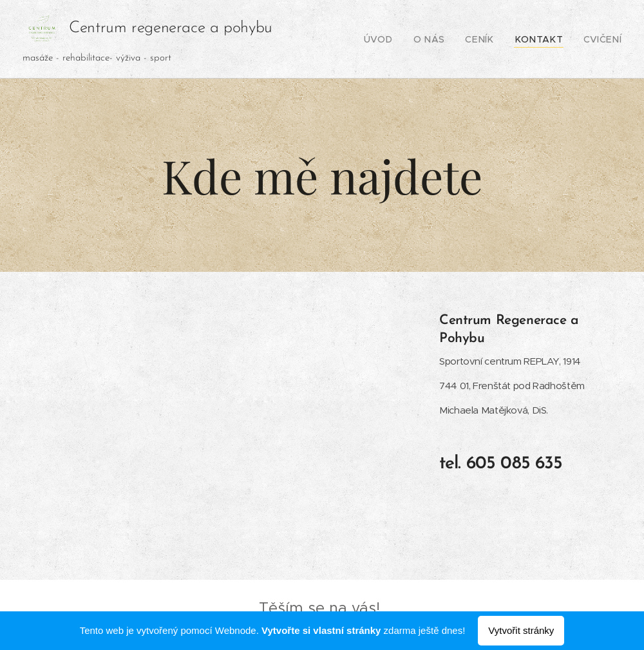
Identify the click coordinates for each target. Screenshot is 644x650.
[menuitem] (400, 39)
